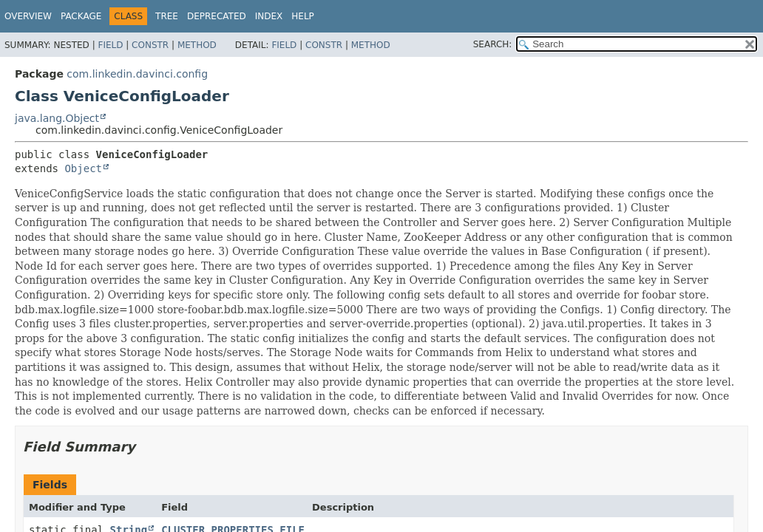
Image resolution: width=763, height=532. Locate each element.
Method (197, 45)
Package (81, 16)
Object (83, 168)
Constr (150, 45)
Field (110, 45)
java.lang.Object (57, 118)
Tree (167, 16)
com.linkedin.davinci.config (137, 74)
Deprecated (217, 16)
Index (269, 16)
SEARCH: (493, 44)
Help (303, 16)
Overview (28, 16)
